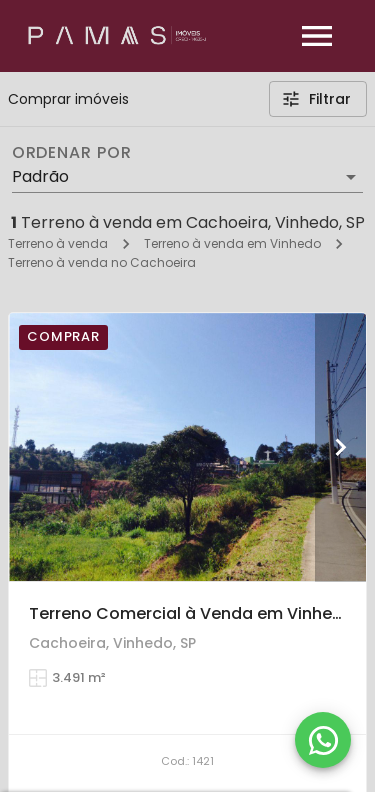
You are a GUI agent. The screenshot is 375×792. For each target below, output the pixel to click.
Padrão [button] (40, 176)
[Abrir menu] (317, 36)
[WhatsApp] (323, 740)
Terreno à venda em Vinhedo (232, 243)
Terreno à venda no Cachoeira (102, 262)
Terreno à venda (58, 243)
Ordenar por (72, 153)
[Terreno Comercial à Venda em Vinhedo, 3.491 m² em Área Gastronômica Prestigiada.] (187, 447)
